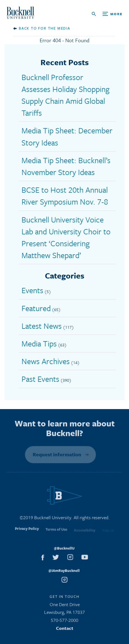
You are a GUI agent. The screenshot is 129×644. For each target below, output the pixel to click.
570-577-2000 (64, 622)
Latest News (42, 326)
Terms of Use (56, 532)
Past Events (40, 379)
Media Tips (39, 343)
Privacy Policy (27, 531)
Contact (65, 630)
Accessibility (85, 532)
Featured (36, 308)
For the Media (54, 28)
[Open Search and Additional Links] (107, 14)
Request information (56, 454)
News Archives (46, 361)
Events (32, 290)
